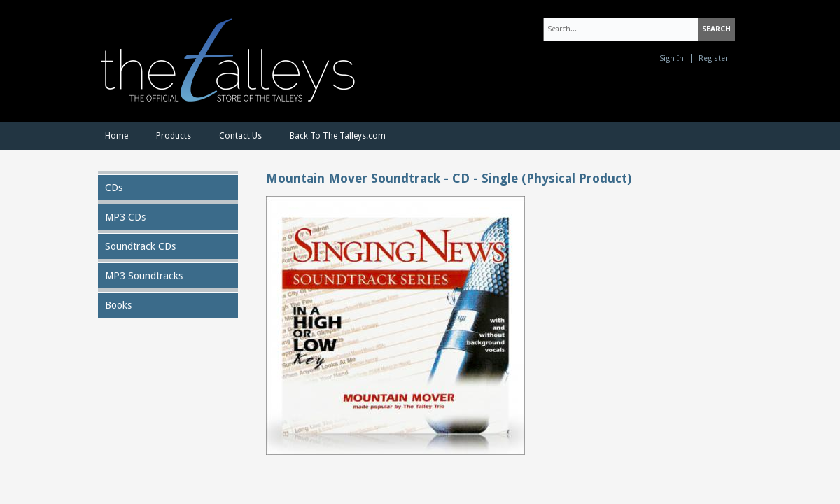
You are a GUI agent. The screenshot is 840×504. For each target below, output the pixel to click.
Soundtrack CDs (140, 246)
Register (713, 58)
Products (174, 136)
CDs (114, 188)
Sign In (672, 58)
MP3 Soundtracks (144, 276)
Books (118, 305)
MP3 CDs (125, 217)
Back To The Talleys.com (338, 136)
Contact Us (240, 136)
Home (117, 136)
